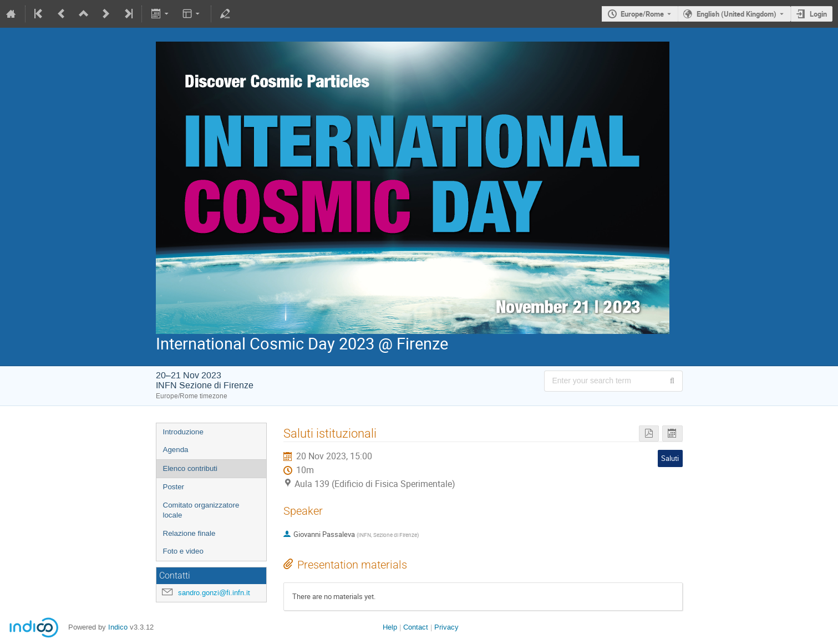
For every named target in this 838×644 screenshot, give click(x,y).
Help (390, 627)
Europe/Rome (642, 14)
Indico (118, 627)
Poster (174, 487)
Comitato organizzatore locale (201, 510)
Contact (416, 627)
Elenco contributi (191, 468)
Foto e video (183, 551)
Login (818, 14)
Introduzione (183, 432)
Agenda (176, 450)
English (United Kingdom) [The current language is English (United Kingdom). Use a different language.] (737, 14)
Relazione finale (189, 533)
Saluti (670, 458)
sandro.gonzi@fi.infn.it (214, 593)
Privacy (446, 627)
